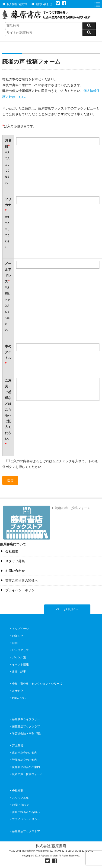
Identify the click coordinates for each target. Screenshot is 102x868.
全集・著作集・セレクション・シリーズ (35, 684)
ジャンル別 (17, 657)
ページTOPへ (67, 609)
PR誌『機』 (18, 698)
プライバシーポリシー (19, 590)
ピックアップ (19, 650)
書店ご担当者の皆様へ (19, 580)
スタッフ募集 (12, 561)
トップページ (19, 629)
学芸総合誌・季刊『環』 (26, 734)
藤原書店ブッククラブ (24, 726)
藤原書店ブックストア (24, 831)
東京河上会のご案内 (23, 753)
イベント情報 (19, 665)
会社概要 (9, 551)
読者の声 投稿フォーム (71, 508)
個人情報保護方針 (16, 4)
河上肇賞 (16, 746)
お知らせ (16, 636)
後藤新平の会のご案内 (24, 767)
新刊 (13, 643)
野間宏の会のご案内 (23, 760)
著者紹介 (16, 691)
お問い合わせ (42, 4)
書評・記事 (17, 672)
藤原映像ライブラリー (24, 719)
